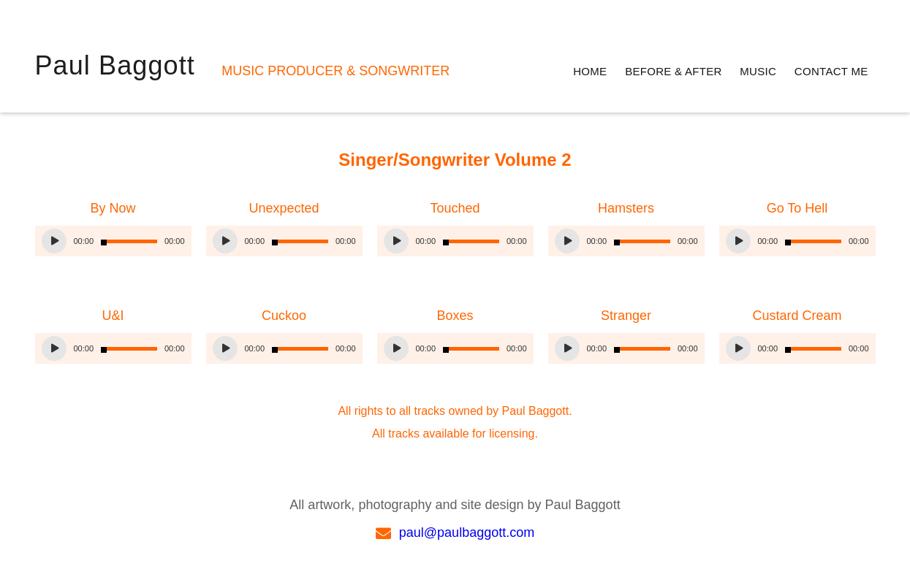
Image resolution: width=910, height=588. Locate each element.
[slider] (129, 241)
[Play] (54, 241)
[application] (113, 241)
